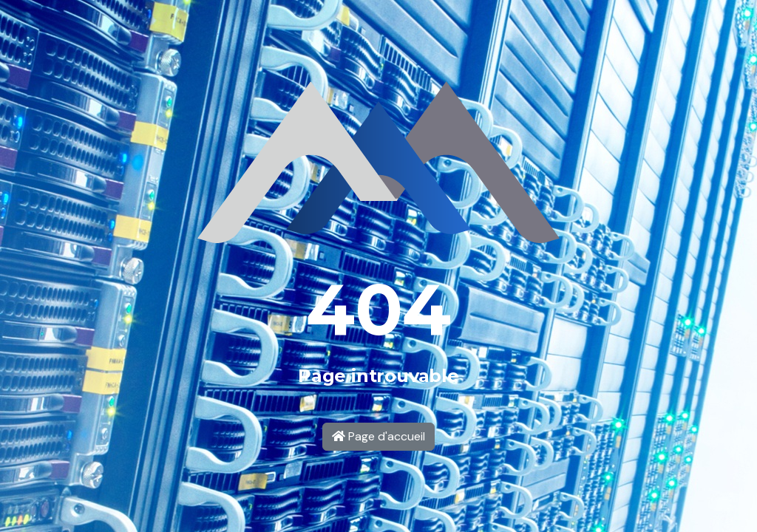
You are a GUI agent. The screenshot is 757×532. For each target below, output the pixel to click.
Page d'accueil (378, 436)
